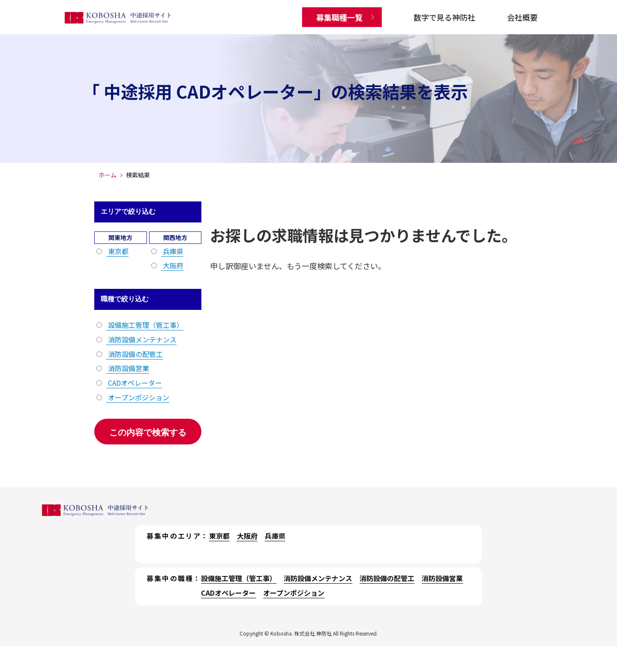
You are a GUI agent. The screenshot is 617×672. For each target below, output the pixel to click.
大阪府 (172, 265)
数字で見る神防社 (444, 17)
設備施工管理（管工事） (145, 325)
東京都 (117, 251)
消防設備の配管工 (135, 354)
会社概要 (522, 17)
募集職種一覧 (339, 17)
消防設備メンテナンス (141, 339)
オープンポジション (138, 397)
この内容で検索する (148, 432)
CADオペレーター (134, 383)
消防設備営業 (128, 368)
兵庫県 (172, 251)
